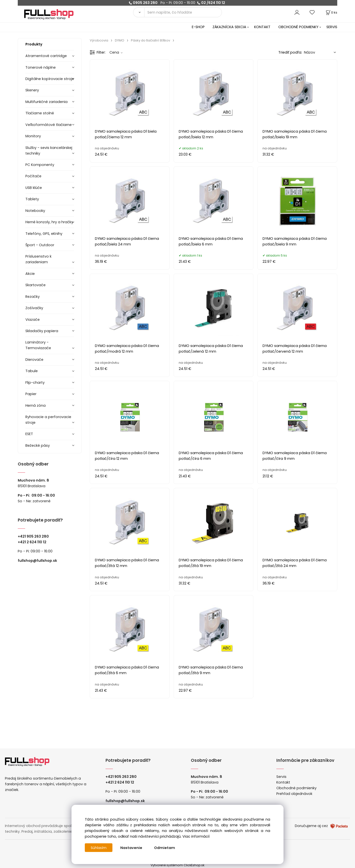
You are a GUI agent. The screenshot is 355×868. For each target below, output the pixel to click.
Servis (281, 777)
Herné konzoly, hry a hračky (49, 222)
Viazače (33, 320)
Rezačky (33, 297)
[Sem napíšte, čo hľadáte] (183, 12)
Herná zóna (35, 405)
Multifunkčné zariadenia (46, 102)
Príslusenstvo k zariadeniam (38, 259)
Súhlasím (99, 848)
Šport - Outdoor (40, 245)
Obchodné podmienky (296, 788)
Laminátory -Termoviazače (38, 345)
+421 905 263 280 (33, 536)
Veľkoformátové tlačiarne (49, 125)
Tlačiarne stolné (40, 113)
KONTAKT (262, 27)
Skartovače (35, 285)
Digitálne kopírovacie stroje (50, 79)
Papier (31, 394)
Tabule (32, 371)
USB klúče (34, 188)
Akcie (30, 274)
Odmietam (165, 848)
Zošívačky (34, 308)
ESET (29, 434)
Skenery (32, 90)
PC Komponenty (40, 165)
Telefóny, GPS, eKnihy (44, 234)
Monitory (33, 136)
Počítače (33, 176)
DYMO (120, 40)
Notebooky (35, 211)
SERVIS (332, 27)
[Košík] (331, 12)
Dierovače (34, 360)
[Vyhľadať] (139, 12)
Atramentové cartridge (46, 56)
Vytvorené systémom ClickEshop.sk (177, 865)
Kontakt (283, 782)
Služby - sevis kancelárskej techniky (49, 151)
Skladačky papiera (42, 331)
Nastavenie (132, 848)
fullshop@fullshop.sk (37, 561)
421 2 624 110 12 (33, 542)
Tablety (32, 199)
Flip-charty (35, 383)
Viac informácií (196, 836)
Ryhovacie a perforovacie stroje (48, 420)
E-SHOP (198, 27)
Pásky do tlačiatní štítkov (151, 40)
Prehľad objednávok (294, 794)
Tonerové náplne (41, 67)
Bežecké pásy (38, 445)
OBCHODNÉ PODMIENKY (298, 27)
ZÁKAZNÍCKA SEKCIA (229, 27)
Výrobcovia (99, 40)
